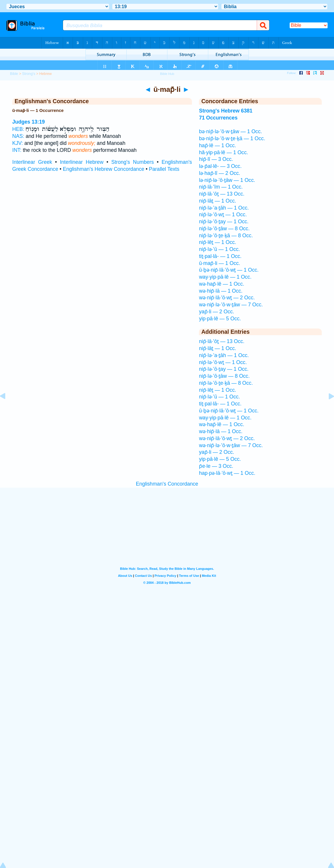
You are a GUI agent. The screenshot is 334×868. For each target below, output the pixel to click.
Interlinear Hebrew (82, 162)
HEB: (18, 129)
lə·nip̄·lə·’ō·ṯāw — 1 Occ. (227, 180)
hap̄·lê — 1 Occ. (217, 145)
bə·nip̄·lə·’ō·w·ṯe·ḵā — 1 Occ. (232, 138)
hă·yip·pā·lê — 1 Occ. (223, 152)
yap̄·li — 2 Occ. (217, 312)
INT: (17, 150)
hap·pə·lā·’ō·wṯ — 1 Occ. (227, 473)
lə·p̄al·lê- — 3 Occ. (220, 166)
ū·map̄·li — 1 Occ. (220, 263)
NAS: (18, 136)
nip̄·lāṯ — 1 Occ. (218, 201)
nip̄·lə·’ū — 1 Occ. (219, 249)
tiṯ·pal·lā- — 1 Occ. (220, 256)
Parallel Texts (164, 169)
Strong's (29, 74)
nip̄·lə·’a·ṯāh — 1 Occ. (224, 208)
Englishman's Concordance (167, 484)
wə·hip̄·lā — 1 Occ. (221, 291)
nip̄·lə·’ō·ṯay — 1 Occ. (224, 222)
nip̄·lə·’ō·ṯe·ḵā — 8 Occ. (226, 236)
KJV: (18, 143)
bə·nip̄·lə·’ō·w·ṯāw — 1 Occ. (230, 131)
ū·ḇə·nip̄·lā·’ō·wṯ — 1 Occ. (229, 270)
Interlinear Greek (32, 162)
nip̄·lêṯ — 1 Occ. (218, 242)
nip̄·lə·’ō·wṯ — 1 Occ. (223, 215)
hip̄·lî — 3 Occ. (216, 159)
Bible (14, 74)
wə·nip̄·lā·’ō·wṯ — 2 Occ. (227, 298)
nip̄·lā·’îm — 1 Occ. (221, 187)
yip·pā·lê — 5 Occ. (220, 319)
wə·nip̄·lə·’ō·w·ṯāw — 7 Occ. (231, 305)
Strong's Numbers (132, 162)
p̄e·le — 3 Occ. (216, 466)
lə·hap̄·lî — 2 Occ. (220, 173)
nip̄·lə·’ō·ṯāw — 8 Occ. (224, 229)
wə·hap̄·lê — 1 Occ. (222, 284)
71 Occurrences (218, 118)
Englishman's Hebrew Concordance (103, 169)
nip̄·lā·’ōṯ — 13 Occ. (222, 194)
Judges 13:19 (28, 122)
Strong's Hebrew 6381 (226, 111)
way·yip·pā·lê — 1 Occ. (225, 277)
